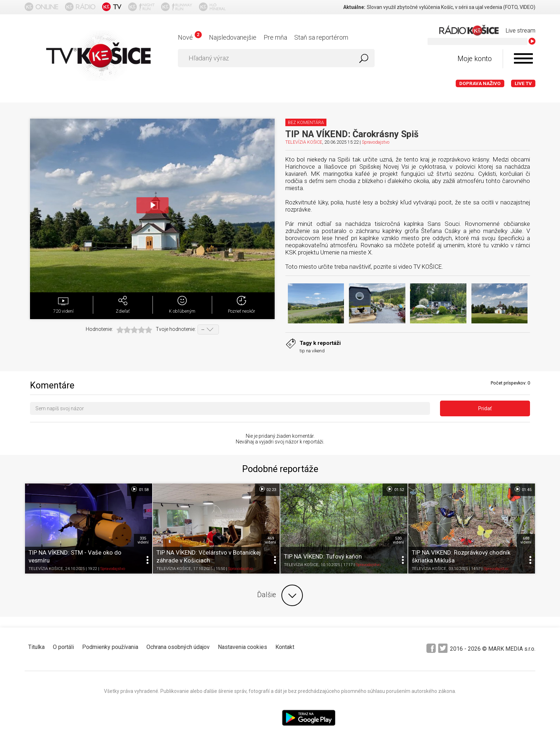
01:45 (523, 489)
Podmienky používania (110, 647)
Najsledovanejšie (233, 37)
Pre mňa (275, 37)
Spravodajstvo (376, 142)
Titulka (36, 647)
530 (398, 540)
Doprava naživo (480, 83)
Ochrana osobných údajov (178, 647)
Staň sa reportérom (321, 37)
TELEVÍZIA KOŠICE (304, 142)
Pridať (485, 408)
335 (143, 540)
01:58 (139, 489)
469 (271, 540)
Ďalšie (280, 595)
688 (526, 540)
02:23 (267, 489)
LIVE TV (523, 83)
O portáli (63, 647)
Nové (190, 37)
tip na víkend (312, 351)
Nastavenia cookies (242, 647)
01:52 (395, 489)
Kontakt (285, 647)
